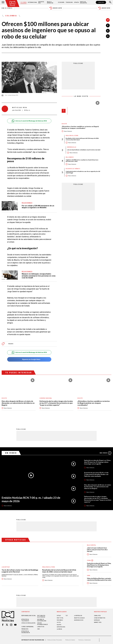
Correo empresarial (28, 627)
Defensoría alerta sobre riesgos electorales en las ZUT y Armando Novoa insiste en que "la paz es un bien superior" (56, 403)
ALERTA (59, 625)
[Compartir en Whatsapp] (108, 36)
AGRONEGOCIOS (79, 620)
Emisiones (7, 8)
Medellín (11, 344)
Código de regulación (28, 623)
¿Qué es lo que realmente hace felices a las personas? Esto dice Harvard (97, 550)
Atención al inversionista (26, 632)
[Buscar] (110, 2)
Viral (89, 576)
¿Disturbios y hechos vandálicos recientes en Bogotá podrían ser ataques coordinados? (80, 127)
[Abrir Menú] (3, 2)
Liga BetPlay (6, 567)
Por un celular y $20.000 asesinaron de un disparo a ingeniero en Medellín (38, 207)
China (89, 560)
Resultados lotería (72, 136)
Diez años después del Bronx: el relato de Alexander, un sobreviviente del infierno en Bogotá (18, 403)
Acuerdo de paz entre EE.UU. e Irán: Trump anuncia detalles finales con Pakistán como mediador (96, 474)
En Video (11, 453)
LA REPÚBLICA (78, 616)
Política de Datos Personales (55, 640)
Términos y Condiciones (84, 640)
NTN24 (59, 616)
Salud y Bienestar (50, 2)
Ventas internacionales (42, 624)
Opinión (76, 2)
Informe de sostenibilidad (42, 620)
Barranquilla (72, 147)
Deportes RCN (41, 2)
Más (105, 453)
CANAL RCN (101, 2)
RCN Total (60, 618)
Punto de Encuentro (83, 2)
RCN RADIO (60, 620)
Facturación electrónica (41, 616)
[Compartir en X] (108, 31)
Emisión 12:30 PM (56, 8)
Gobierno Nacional (46, 398)
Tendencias (69, 2)
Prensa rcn (25, 629)
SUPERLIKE (97, 620)
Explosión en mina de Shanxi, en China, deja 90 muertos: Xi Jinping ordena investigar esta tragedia (97, 462)
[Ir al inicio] (12, 3)
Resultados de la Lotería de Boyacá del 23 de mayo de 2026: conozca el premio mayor (82, 139)
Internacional (32, 2)
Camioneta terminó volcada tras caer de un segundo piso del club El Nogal (83, 172)
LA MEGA (59, 629)
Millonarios (70, 157)
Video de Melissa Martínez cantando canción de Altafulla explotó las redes (99, 579)
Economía (61, 2)
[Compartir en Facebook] (108, 25)
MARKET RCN (98, 622)
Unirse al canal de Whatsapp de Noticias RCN (29, 121)
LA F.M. (59, 622)
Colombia (23, 2)
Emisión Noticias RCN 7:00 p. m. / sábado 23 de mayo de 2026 (31, 499)
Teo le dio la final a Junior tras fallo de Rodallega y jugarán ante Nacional (20, 571)
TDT (67, 616)
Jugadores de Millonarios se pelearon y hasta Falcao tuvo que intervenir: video (82, 161)
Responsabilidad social (29, 616)
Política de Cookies (70, 640)
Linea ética (41, 627)
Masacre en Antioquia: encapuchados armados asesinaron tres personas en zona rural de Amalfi (39, 276)
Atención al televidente (25, 620)
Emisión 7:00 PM (104, 8)
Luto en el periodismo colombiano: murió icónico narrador (84, 150)
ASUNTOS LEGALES (79, 618)
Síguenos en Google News (29, 359)
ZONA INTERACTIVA (100, 618)
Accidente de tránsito (73, 169)
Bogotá (64, 124)
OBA (38, 629)
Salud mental (91, 545)
